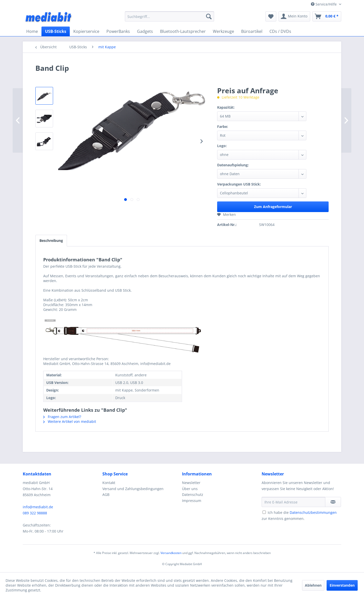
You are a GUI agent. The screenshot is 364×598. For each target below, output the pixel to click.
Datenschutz (193, 494)
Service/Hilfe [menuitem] (324, 4)
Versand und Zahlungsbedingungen (133, 489)
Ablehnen (313, 585)
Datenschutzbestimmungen (313, 512)
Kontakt (109, 483)
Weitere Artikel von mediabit (70, 421)
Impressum (192, 501)
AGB (106, 494)
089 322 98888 (35, 513)
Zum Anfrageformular (273, 207)
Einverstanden (342, 585)
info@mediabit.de (38, 507)
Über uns (190, 489)
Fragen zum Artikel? (62, 417)
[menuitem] (169, 16)
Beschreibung (51, 240)
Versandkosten (171, 553)
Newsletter (191, 483)
